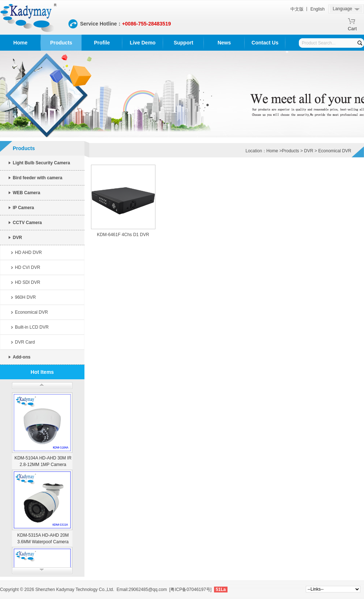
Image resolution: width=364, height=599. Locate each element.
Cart (352, 28)
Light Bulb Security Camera (41, 163)
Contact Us (265, 43)
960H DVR (25, 297)
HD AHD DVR (28, 252)
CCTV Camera (27, 223)
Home (21, 43)
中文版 (297, 9)
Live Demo (143, 43)
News (224, 43)
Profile (102, 43)
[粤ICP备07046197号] (190, 590)
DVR (17, 238)
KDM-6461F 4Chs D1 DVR (123, 235)
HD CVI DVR (27, 267)
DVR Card (25, 342)
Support (183, 43)
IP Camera (23, 208)
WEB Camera (26, 193)
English (318, 9)
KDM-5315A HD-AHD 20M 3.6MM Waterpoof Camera (43, 539)
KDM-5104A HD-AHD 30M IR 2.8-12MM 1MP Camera (43, 461)
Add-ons (22, 357)
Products (61, 43)
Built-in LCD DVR (32, 327)
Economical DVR (31, 312)
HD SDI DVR (27, 282)
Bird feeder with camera (37, 178)
